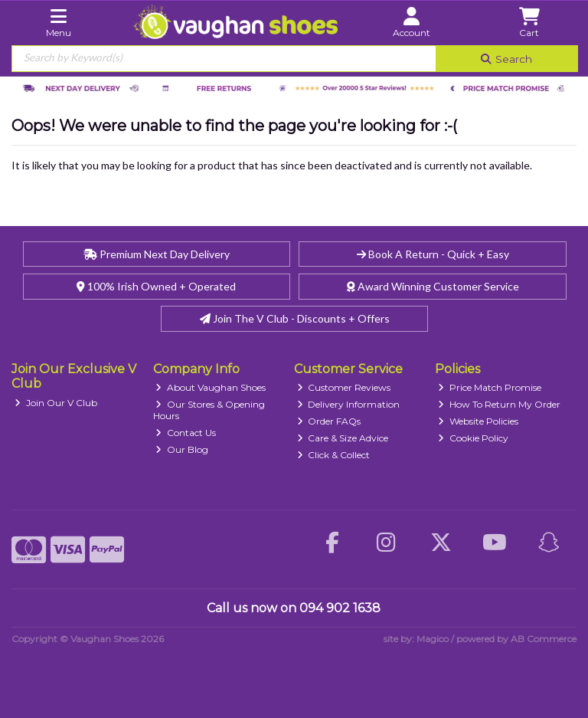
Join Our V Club (56, 403)
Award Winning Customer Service (433, 286)
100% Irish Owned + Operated (156, 286)
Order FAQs (329, 421)
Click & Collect (334, 455)
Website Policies (478, 421)
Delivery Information (349, 404)
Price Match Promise (490, 387)
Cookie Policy (473, 438)
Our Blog (182, 449)
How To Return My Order (499, 404)
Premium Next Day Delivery (157, 254)
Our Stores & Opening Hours (209, 410)
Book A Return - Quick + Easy (433, 254)
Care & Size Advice (343, 438)
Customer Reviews (344, 387)
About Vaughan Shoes (211, 387)
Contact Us (186, 433)
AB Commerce (544, 639)
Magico (433, 639)
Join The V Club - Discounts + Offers (295, 318)
